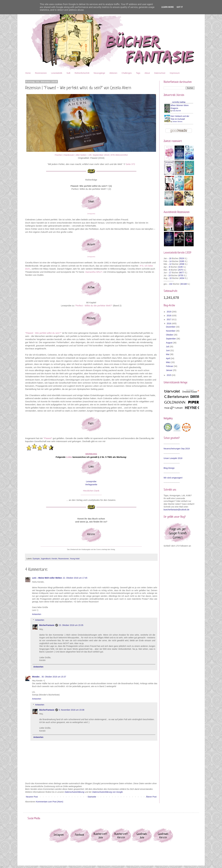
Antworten (37, 614)
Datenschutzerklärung (74, 792)
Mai (168, 354)
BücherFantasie (47, 625)
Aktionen (113, 73)
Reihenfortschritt (82, 73)
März (168, 362)
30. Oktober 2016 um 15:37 (54, 677)
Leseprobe (91, 481)
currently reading (179, 102)
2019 (169, 312)
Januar (169, 370)
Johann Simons (177, 122)
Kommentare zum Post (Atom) (50, 802)
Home (28, 73)
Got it (180, 7)
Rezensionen (41, 73)
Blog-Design (169, 468)
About (147, 73)
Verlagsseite (91, 484)
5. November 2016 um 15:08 (72, 710)
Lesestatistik (57, 73)
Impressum (175, 73)
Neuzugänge (99, 73)
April (168, 358)
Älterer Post (151, 797)
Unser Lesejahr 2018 (173, 458)
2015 (169, 375)
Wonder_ (36, 677)
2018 (169, 316)
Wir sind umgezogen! (173, 478)
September (171, 339)
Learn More (168, 7)
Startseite (92, 797)
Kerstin (54, 559)
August (169, 343)
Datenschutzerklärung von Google (107, 792)
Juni (168, 350)
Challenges (127, 73)
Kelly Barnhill (177, 111)
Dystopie (36, 559)
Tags (138, 73)
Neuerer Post (32, 797)
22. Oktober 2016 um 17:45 (75, 578)
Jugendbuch (46, 559)
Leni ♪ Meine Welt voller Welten (47, 578)
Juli (168, 347)
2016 (169, 323)
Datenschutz (160, 73)
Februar (170, 366)
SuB (68, 73)
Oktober (170, 335)
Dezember (171, 327)
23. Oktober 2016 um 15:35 (71, 625)
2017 (169, 319)
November (171, 331)
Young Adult (75, 559)
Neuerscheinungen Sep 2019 (177, 449)
